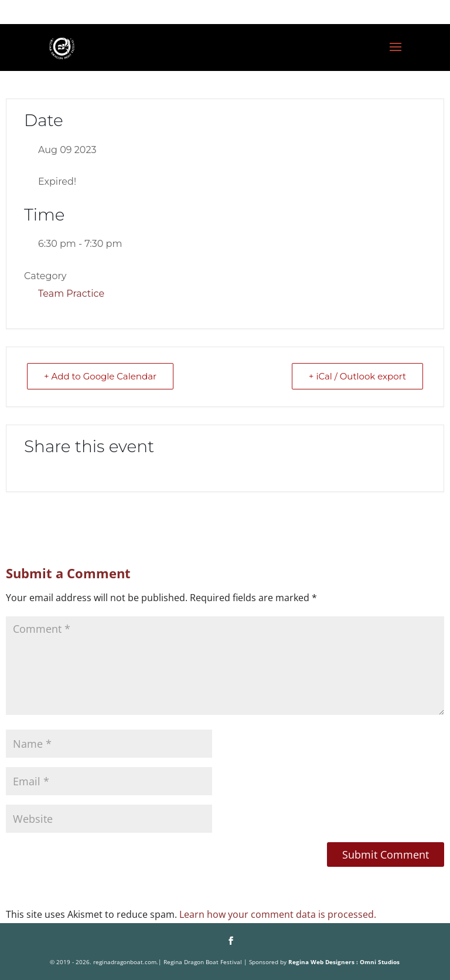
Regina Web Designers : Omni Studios (344, 962)
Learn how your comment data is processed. (278, 914)
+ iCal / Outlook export (357, 376)
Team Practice (71, 294)
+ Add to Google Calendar (100, 376)
